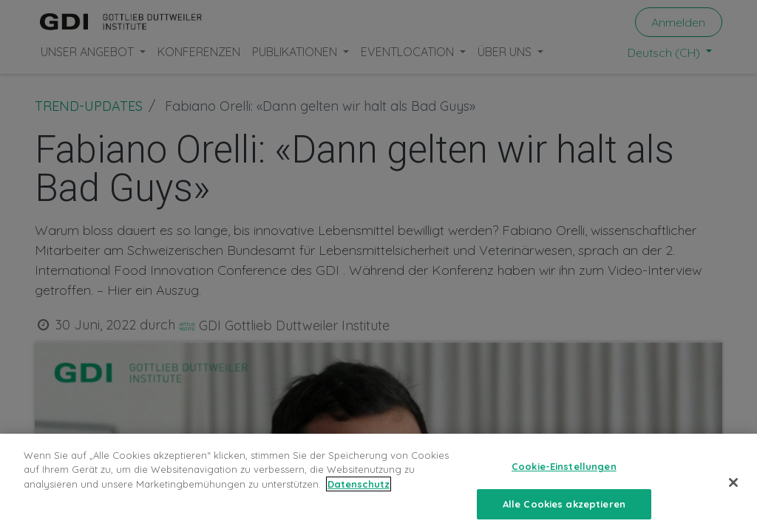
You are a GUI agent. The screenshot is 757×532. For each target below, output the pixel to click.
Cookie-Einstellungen (564, 475)
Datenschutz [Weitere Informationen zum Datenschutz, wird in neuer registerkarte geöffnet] (359, 493)
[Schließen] (733, 491)
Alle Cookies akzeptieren (564, 513)
